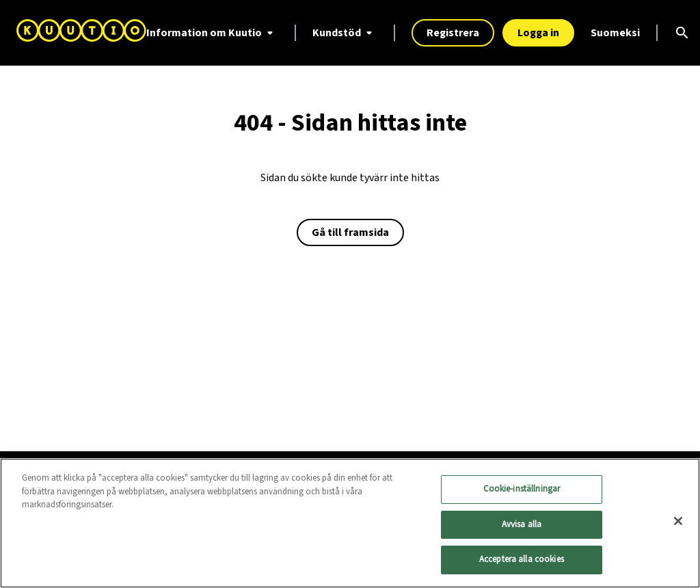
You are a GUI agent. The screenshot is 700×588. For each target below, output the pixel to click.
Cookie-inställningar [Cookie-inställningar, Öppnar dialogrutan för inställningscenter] (522, 490)
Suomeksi (615, 33)
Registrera (453, 33)
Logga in (538, 33)
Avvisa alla (522, 524)
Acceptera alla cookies (522, 560)
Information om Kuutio (212, 33)
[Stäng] (678, 522)
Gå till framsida (350, 232)
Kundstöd (345, 33)
